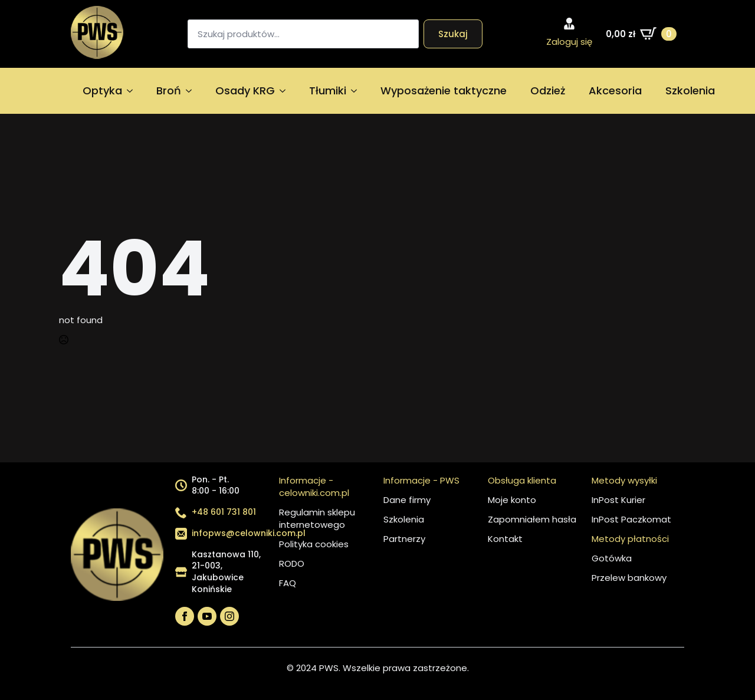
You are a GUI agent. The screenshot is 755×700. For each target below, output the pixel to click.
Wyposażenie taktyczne (444, 91)
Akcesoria (615, 91)
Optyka (102, 91)
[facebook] (185, 616)
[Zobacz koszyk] (641, 34)
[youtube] (207, 616)
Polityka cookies (314, 544)
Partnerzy (404, 539)
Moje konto (512, 500)
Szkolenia (690, 91)
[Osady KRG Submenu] (286, 91)
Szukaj (453, 34)
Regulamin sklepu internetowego (317, 518)
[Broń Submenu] (192, 91)
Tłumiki (328, 91)
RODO (292, 563)
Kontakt (505, 539)
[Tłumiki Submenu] (357, 91)
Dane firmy (407, 500)
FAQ (288, 583)
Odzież (548, 91)
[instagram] (229, 616)
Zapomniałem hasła (532, 519)
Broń (169, 91)
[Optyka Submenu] (133, 91)
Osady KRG (245, 91)
